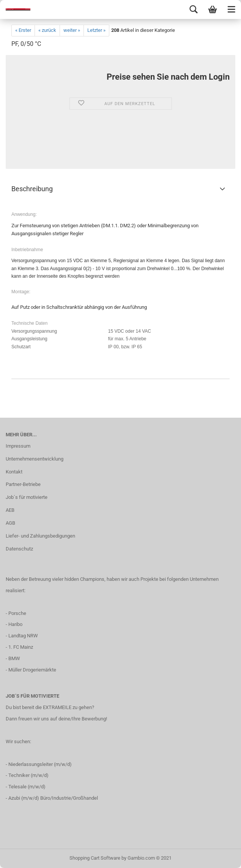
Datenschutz (19, 549)
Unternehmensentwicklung (35, 459)
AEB (10, 510)
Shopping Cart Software (95, 858)
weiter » (72, 30)
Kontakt (14, 472)
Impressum (18, 446)
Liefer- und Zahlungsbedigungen (40, 536)
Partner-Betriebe (23, 484)
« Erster (23, 30)
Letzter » (96, 30)
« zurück (47, 30)
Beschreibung (32, 189)
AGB (10, 523)
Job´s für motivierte (27, 497)
